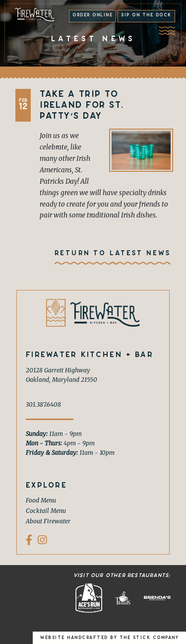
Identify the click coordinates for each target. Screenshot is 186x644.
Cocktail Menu (46, 511)
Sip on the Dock (146, 15)
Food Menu (41, 500)
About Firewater (48, 521)
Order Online (93, 15)
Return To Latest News (113, 253)
